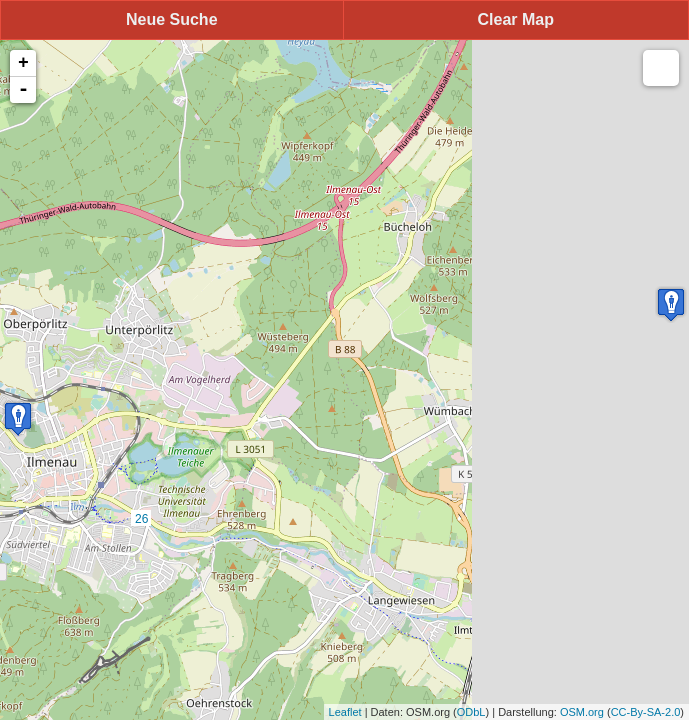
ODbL (471, 712)
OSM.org (582, 712)
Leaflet (345, 712)
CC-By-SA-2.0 (646, 712)
